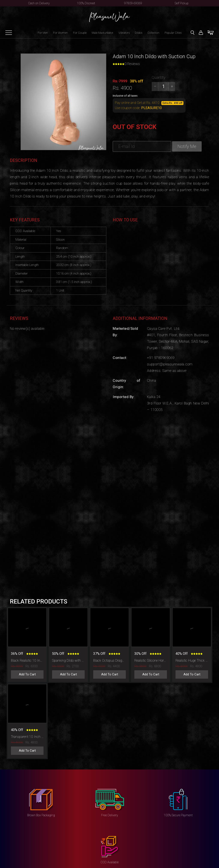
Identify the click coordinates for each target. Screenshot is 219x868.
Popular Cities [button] (173, 33)
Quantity (159, 77)
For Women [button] (61, 33)
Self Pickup (182, 3)
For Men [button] (43, 33)
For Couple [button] (80, 33)
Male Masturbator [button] (103, 33)
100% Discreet (86, 3)
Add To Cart (27, 674)
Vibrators (124, 33)
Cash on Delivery (39, 3)
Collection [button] (153, 33)
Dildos (139, 33)
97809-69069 (133, 3)
